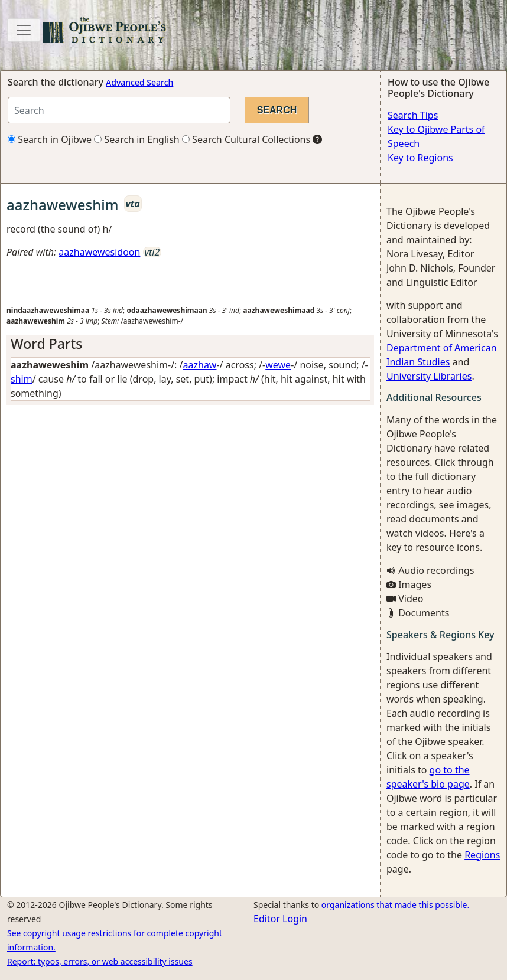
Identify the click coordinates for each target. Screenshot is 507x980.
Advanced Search (139, 82)
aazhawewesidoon (99, 252)
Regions (482, 855)
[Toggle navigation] (24, 30)
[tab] (190, 344)
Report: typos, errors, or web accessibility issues (100, 961)
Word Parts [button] (46, 344)
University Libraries (429, 376)
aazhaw (200, 365)
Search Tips (413, 115)
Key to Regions (420, 158)
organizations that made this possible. (395, 905)
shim (22, 379)
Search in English (137, 139)
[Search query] (119, 110)
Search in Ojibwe (50, 139)
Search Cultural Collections (246, 139)
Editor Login (280, 919)
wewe (278, 365)
